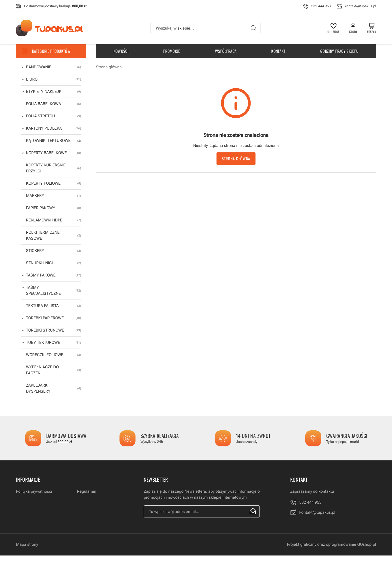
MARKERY (53, 196)
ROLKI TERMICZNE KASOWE (53, 235)
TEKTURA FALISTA (53, 306)
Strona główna (109, 67)
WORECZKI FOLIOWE (53, 355)
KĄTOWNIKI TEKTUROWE (53, 141)
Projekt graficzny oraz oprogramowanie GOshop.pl (331, 544)
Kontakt (278, 51)
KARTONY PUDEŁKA (53, 128)
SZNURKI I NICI (53, 263)
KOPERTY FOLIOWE (53, 183)
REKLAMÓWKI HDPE (53, 220)
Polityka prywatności (34, 491)
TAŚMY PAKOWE (53, 275)
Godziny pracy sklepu (339, 51)
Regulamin (87, 491)
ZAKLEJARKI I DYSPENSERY (53, 388)
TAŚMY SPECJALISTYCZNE (53, 291)
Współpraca (226, 51)
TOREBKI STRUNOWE (53, 330)
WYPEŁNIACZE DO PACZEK (53, 370)
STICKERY (53, 251)
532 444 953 (321, 6)
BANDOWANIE (53, 67)
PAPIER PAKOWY (53, 208)
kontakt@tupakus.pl (360, 6)
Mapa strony (27, 544)
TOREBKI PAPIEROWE (53, 318)
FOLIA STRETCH (53, 116)
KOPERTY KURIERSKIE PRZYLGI (53, 168)
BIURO (53, 79)
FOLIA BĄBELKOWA (53, 104)
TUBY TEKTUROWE (53, 343)
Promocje (172, 51)
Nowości (121, 51)
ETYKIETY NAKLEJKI (53, 92)
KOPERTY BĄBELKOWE (53, 153)
